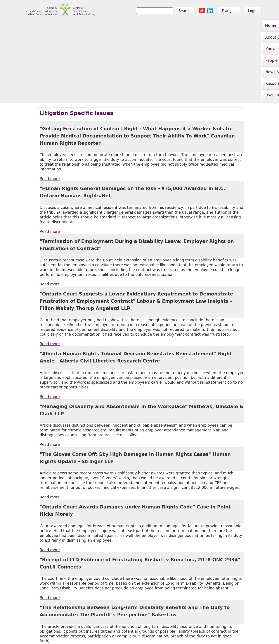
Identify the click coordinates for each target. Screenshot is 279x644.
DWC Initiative (241, 26)
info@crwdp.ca (33, 635)
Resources (207, 26)
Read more (50, 109)
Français (229, 11)
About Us (82, 26)
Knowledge (112, 26)
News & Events (172, 26)
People (140, 26)
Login (253, 11)
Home (60, 25)
